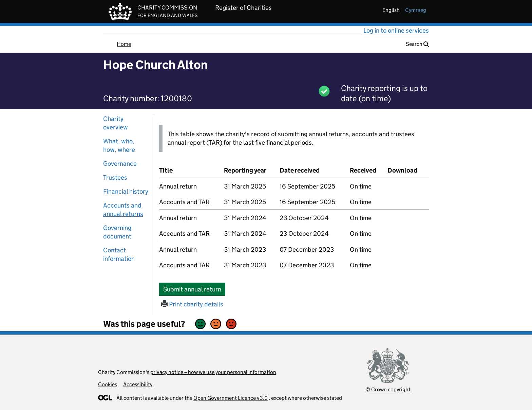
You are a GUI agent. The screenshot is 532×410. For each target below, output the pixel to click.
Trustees (115, 177)
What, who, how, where (119, 145)
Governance (120, 164)
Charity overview (116, 123)
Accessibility (138, 384)
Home (124, 44)
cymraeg (416, 10)
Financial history (126, 191)
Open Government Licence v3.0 (231, 398)
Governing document (117, 232)
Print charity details (192, 304)
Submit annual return (194, 289)
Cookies (108, 384)
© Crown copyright (388, 389)
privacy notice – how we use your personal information (213, 372)
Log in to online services (396, 30)
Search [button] (417, 44)
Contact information (119, 254)
